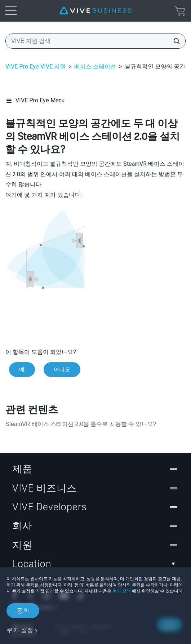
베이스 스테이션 (95, 66)
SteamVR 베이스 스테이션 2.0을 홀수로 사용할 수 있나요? (81, 424)
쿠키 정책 (122, 591)
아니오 (62, 369)
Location (95, 564)
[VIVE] (95, 11)
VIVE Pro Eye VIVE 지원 (35, 66)
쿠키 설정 (20, 630)
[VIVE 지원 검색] (174, 41)
